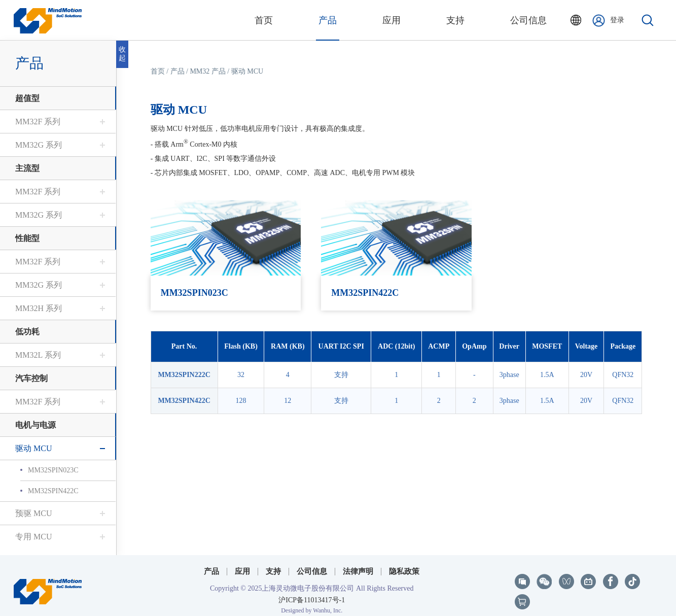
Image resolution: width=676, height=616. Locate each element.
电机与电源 (35, 425)
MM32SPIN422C (53, 491)
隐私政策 (404, 564)
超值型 (27, 98)
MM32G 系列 (39, 145)
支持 (273, 564)
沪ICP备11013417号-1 (312, 592)
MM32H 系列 (39, 308)
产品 (177, 71)
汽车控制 (31, 378)
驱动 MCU (33, 448)
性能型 (27, 238)
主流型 (27, 168)
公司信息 (312, 564)
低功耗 (27, 332)
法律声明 (358, 564)
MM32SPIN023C (53, 470)
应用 (242, 564)
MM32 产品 (208, 71)
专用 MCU (33, 537)
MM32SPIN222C (184, 375)
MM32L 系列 (38, 355)
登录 (608, 21)
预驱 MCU (33, 513)
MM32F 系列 (38, 122)
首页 (158, 71)
